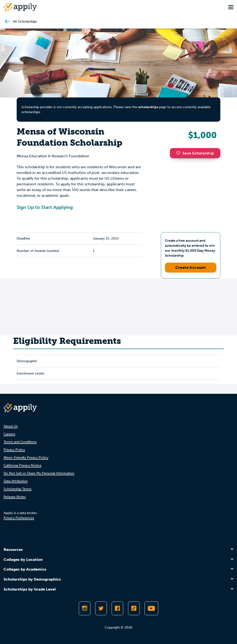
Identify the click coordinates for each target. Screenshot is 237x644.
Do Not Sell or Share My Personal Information (39, 473)
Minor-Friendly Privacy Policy (26, 458)
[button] (179, 153)
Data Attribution (16, 481)
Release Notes (15, 497)
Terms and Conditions (20, 442)
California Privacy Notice (22, 465)
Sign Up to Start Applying (45, 207)
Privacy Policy (14, 450)
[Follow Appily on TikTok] (134, 608)
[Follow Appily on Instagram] (85, 608)
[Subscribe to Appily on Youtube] (151, 608)
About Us (11, 426)
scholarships (148, 107)
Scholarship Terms (17, 489)
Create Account (191, 267)
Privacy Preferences (19, 518)
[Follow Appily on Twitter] (101, 608)
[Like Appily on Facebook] (117, 608)
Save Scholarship (195, 153)
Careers (9, 434)
